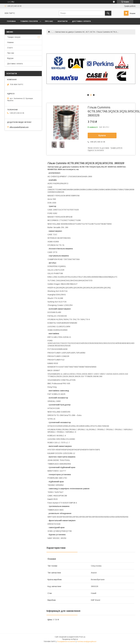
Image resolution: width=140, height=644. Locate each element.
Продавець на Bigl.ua (70, 639)
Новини (10, 42)
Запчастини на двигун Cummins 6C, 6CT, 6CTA (75, 32)
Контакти (63, 21)
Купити (102, 135)
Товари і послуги (29, 21)
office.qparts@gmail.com (19, 127)
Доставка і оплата (81, 21)
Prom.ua (82, 637)
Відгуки (10, 58)
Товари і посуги (14, 37)
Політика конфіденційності (87, 642)
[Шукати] (108, 13)
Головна (11, 21)
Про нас (49, 21)
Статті (10, 48)
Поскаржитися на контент (66, 642)
